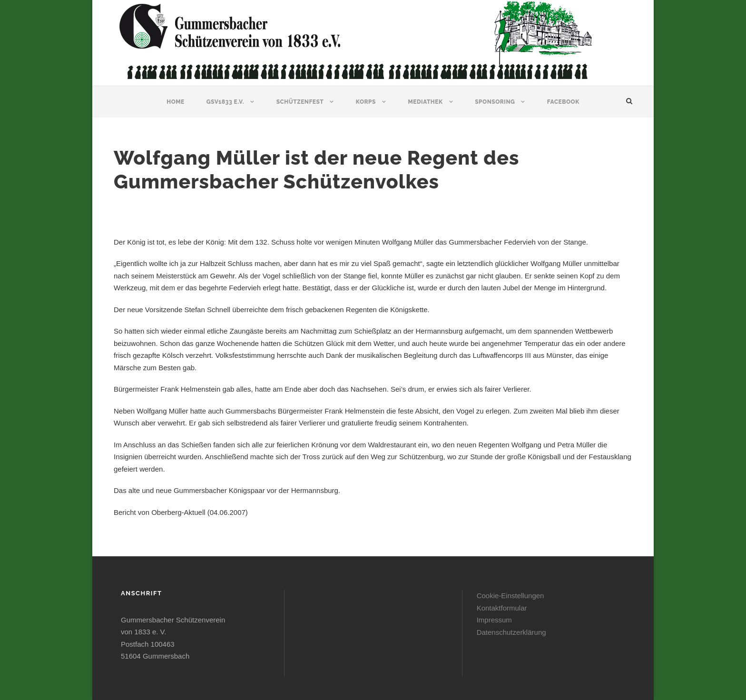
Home (176, 102)
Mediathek (425, 102)
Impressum (494, 620)
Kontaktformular (502, 608)
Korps (366, 102)
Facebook (563, 102)
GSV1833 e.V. (225, 102)
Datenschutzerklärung (511, 632)
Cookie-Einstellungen (510, 596)
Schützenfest (300, 102)
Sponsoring (495, 102)
